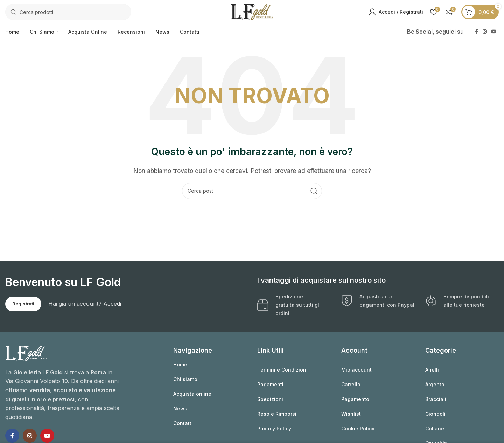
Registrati (23, 304)
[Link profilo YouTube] (494, 32)
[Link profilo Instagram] (485, 32)
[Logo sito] (252, 12)
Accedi (112, 304)
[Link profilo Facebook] (476, 32)
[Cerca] (68, 12)
